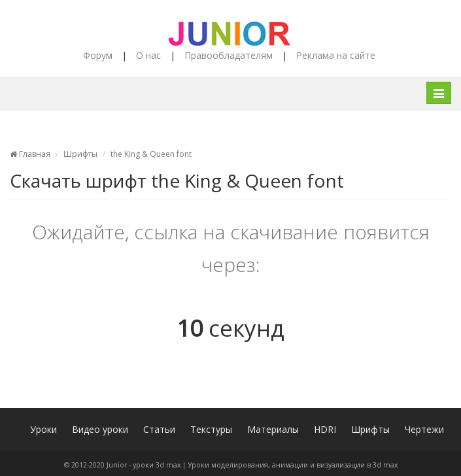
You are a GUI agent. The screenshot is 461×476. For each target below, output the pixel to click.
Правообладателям (229, 55)
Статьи (159, 429)
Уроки (43, 429)
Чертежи (424, 429)
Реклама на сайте (336, 55)
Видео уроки (100, 429)
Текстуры (211, 429)
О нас (148, 55)
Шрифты (80, 154)
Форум (98, 55)
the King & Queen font (151, 154)
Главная (30, 154)
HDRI (325, 429)
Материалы (273, 429)
